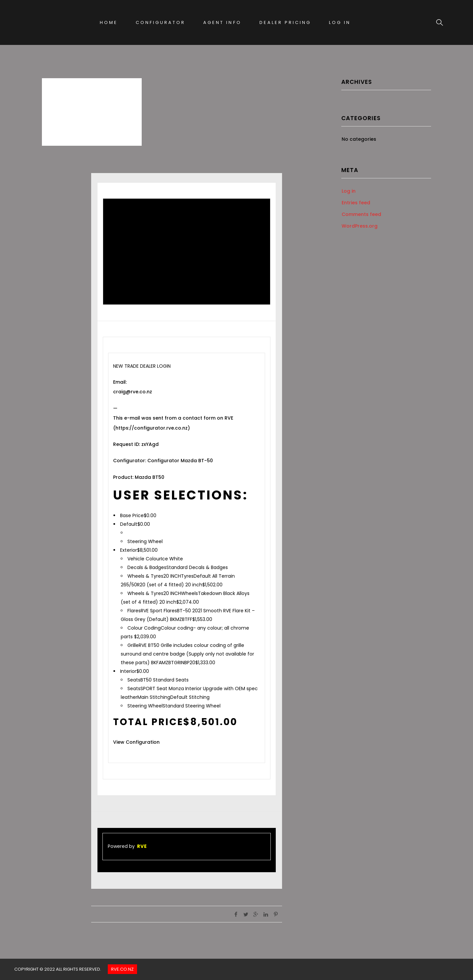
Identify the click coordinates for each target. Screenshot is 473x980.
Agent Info (222, 22)
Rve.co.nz (122, 969)
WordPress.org (360, 226)
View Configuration (136, 742)
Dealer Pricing (285, 22)
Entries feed (356, 203)
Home (109, 22)
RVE (142, 846)
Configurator (160, 22)
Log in (349, 191)
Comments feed (361, 214)
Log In (340, 22)
